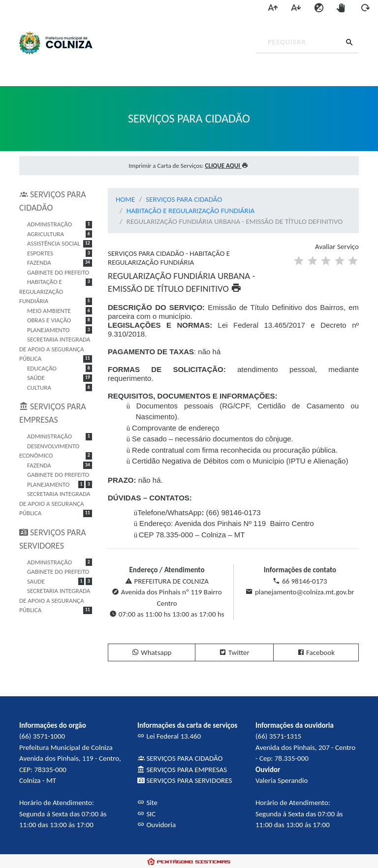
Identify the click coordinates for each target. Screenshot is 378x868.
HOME (125, 199)
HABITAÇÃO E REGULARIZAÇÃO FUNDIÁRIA (190, 211)
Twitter (234, 652)
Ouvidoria (157, 825)
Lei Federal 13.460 (169, 736)
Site (147, 803)
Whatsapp (152, 652)
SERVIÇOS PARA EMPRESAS (182, 770)
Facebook (316, 652)
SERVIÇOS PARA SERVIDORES (185, 780)
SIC (146, 814)
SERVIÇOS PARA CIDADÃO (184, 199)
